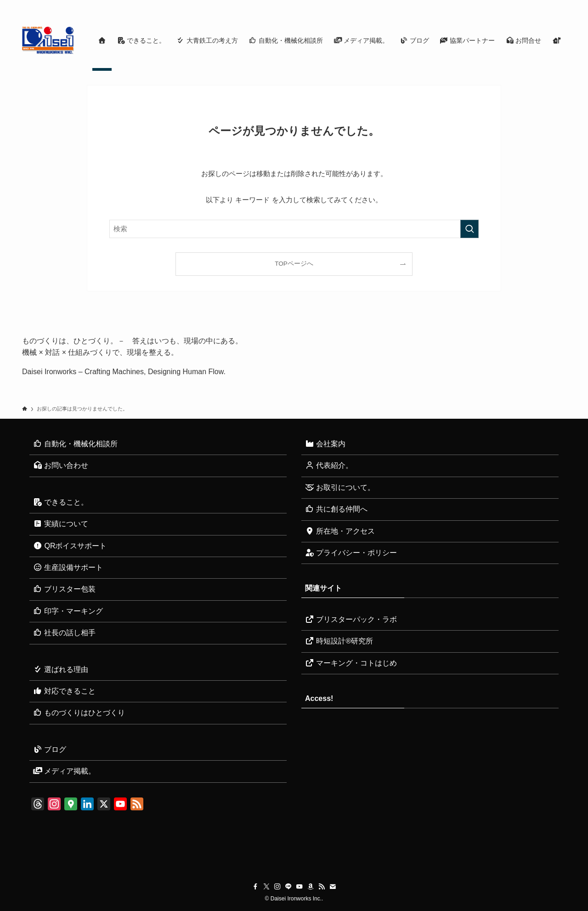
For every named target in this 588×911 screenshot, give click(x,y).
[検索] (560, 5)
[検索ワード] (294, 229)
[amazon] (524, 5)
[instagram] (488, 5)
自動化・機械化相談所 (75, 444)
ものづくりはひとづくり (79, 713)
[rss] (536, 5)
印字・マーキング (68, 611)
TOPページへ (294, 264)
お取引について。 (340, 487)
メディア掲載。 (64, 771)
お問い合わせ (61, 465)
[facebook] (464, 5)
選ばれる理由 (61, 669)
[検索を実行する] (469, 229)
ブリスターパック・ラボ (351, 619)
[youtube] (512, 5)
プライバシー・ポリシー (351, 553)
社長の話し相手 (64, 633)
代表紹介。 (329, 465)
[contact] (548, 5)
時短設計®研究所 (339, 641)
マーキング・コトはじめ (351, 663)
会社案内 (325, 444)
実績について (61, 524)
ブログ (50, 749)
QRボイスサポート (70, 546)
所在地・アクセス (340, 531)
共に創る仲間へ (336, 509)
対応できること (64, 691)
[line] (500, 5)
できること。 (61, 502)
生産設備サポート (68, 567)
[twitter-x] (476, 5)
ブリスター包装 (64, 589)
